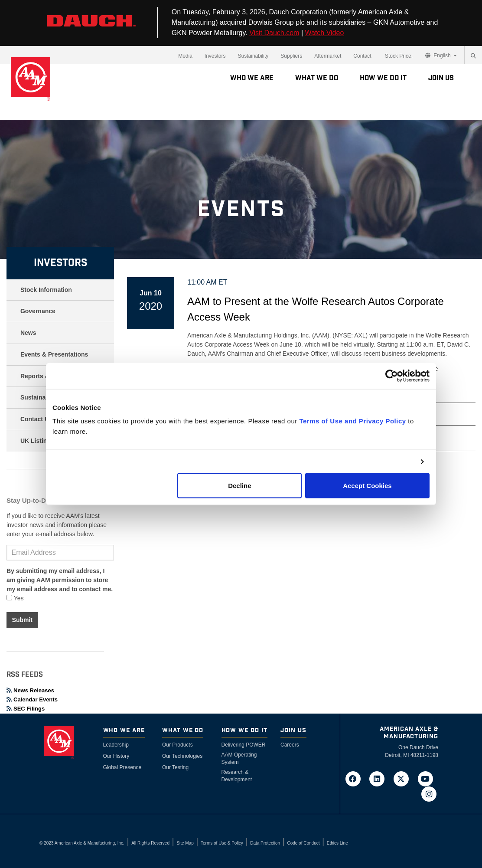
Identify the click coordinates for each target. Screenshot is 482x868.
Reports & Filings (46, 376)
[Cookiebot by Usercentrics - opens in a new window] (392, 376)
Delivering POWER (244, 745)
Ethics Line (337, 843)
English (439, 56)
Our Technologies (182, 756)
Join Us (441, 78)
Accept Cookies (367, 486)
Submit (22, 620)
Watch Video (324, 33)
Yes (15, 598)
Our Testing (175, 767)
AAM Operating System (239, 758)
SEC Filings (26, 709)
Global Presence (122, 767)
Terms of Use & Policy (222, 843)
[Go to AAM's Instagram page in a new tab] (429, 794)
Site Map (185, 843)
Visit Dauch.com (274, 33)
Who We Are (252, 78)
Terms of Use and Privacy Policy (352, 421)
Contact (362, 56)
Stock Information (46, 290)
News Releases (30, 690)
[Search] (473, 56)
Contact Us (36, 419)
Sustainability (253, 56)
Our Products (177, 745)
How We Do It (383, 78)
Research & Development (237, 776)
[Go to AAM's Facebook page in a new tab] (355, 779)
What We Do (317, 78)
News (28, 333)
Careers (290, 745)
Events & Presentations (54, 354)
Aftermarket (328, 56)
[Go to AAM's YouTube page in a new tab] (427, 779)
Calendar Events (32, 699)
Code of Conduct (303, 843)
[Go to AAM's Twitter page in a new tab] (404, 779)
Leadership (116, 745)
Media (185, 56)
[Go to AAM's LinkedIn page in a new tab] (380, 779)
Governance (38, 311)
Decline (239, 486)
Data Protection (265, 843)
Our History (116, 756)
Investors (215, 56)
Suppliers (291, 56)
